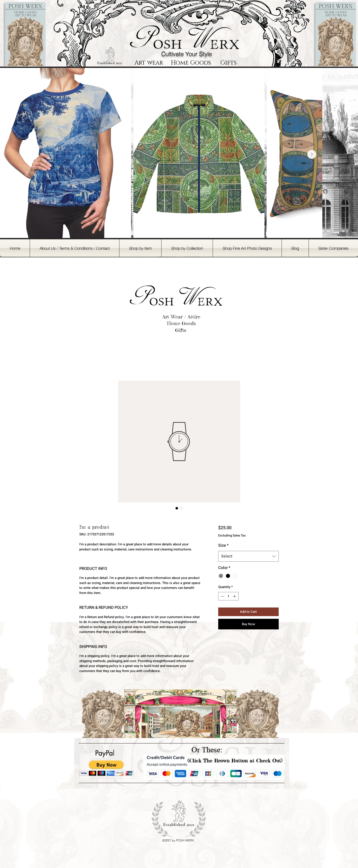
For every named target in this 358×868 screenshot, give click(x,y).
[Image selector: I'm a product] (177, 508)
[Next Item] (312, 154)
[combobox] (248, 556)
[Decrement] (222, 596)
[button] (140, 248)
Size (223, 545)
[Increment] (235, 596)
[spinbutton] (228, 596)
